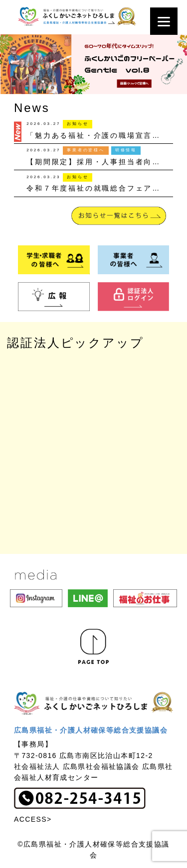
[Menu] (164, 21)
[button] (93, 64)
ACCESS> (33, 819)
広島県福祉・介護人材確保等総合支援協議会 (91, 730)
